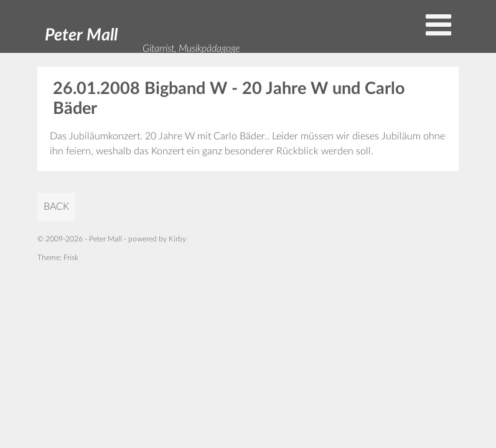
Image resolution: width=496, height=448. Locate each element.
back (56, 207)
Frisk (71, 258)
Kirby (177, 239)
